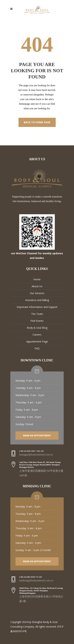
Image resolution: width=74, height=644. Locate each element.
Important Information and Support (37, 307)
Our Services (37, 293)
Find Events (37, 321)
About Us (37, 286)
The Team (37, 314)
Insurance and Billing (37, 300)
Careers (37, 335)
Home (37, 279)
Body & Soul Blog (37, 328)
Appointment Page (37, 341)
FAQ (37, 348)
